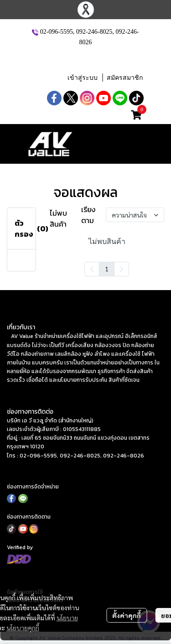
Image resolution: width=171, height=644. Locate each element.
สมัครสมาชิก (125, 78)
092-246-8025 (94, 32)
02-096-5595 (57, 32)
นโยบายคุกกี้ (23, 628)
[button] (87, 59)
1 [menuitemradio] (107, 269)
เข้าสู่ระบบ (83, 78)
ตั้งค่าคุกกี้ (127, 615)
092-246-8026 (124, 456)
